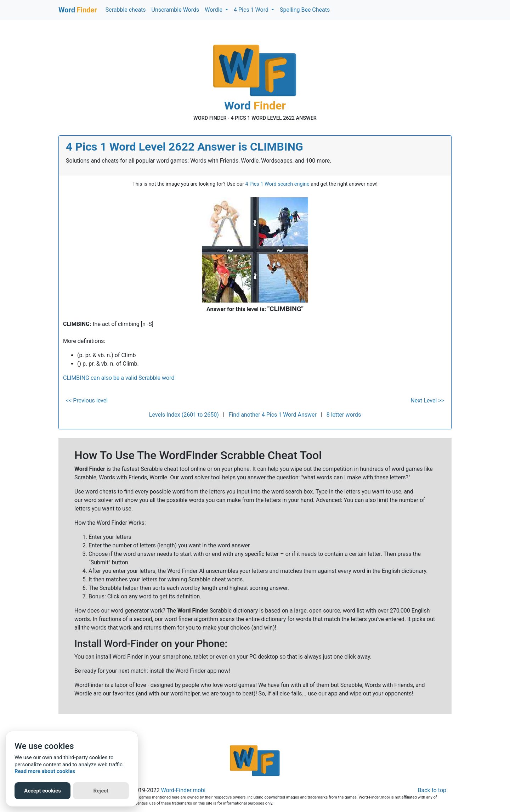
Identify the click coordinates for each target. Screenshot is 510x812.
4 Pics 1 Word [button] (252, 10)
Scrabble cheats (126, 10)
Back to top (432, 790)
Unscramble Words (175, 10)
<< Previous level (87, 401)
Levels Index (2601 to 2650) (184, 415)
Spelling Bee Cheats (305, 10)
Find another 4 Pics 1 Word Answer (273, 415)
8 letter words (344, 415)
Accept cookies (42, 791)
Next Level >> (427, 401)
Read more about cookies (45, 771)
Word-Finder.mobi (183, 790)
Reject (101, 791)
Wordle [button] (214, 10)
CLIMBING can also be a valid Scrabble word (119, 378)
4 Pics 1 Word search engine (277, 184)
